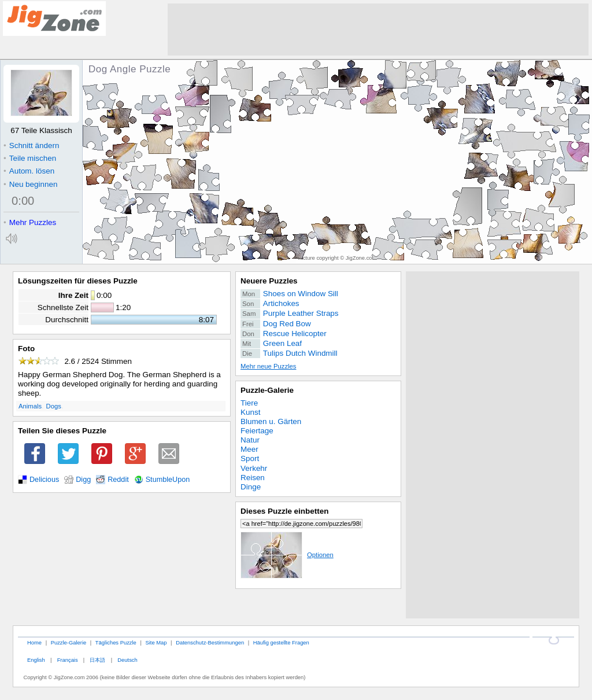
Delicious (44, 480)
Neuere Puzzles (269, 281)
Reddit (118, 480)
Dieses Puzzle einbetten (284, 511)
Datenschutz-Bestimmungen (210, 642)
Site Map (156, 642)
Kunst (250, 412)
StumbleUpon (168, 480)
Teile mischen (30, 158)
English (36, 660)
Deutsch (127, 660)
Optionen (287, 555)
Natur (250, 440)
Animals (30, 406)
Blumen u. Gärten (271, 421)
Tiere (249, 403)
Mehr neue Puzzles (268, 366)
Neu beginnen (30, 184)
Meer (249, 449)
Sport (250, 458)
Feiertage (257, 431)
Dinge (251, 487)
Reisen (253, 478)
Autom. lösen (29, 171)
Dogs (54, 406)
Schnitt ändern (31, 145)
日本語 (97, 660)
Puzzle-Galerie (267, 390)
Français (68, 660)
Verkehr (254, 468)
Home (34, 642)
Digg (83, 480)
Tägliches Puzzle (116, 642)
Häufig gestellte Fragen (281, 642)
